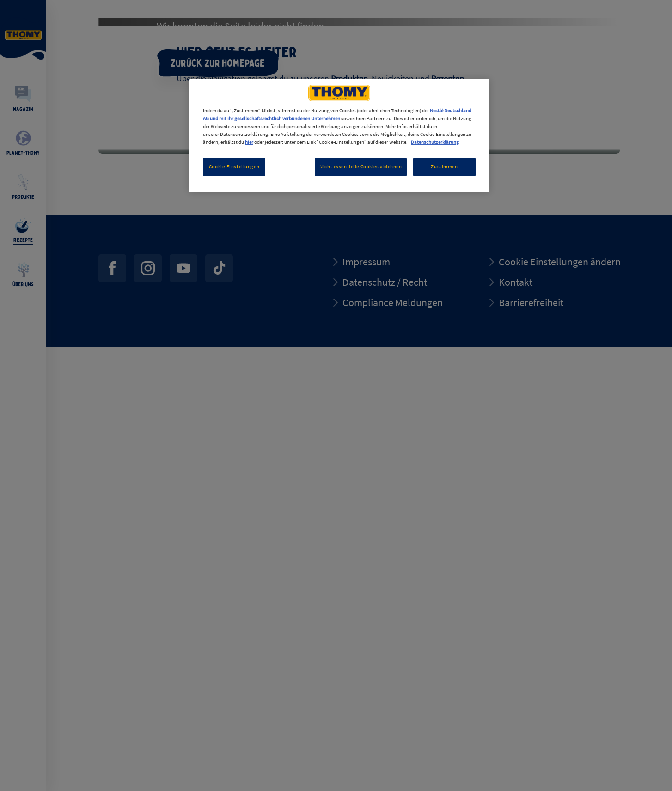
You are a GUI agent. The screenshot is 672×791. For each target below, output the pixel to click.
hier (249, 142)
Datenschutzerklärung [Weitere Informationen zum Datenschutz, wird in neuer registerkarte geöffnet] (435, 142)
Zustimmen (444, 166)
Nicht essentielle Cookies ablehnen (360, 166)
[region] (339, 136)
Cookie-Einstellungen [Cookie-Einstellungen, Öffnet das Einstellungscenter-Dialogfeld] (234, 166)
